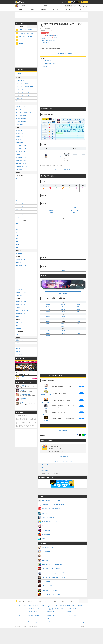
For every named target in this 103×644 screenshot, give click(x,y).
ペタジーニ (48, 326)
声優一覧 (18, 352)
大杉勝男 (63, 326)
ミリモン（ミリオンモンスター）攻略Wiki (56, 623)
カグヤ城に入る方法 (20, 155)
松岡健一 (63, 307)
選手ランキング (69, 9)
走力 (17, 239)
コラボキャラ (56, 37)
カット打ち (75, 208)
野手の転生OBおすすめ (21, 119)
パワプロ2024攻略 (45, 464)
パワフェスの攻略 (20, 131)
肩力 (17, 242)
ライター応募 (83, 601)
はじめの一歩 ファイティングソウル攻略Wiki (75, 623)
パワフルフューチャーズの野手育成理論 (24, 86)
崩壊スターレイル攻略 (33, 611)
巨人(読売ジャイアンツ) (21, 259)
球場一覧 (18, 349)
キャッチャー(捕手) (20, 203)
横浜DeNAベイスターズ (21, 265)
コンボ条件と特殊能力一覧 (22, 166)
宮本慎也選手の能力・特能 (49, 64)
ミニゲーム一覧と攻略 (21, 152)
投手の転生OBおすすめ (21, 122)
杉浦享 (78, 333)
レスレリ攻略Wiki (51, 615)
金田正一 (48, 305)
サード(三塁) (19, 212)
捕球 (17, 248)
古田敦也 (48, 317)
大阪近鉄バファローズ (21, 328)
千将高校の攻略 (19, 98)
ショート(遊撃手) (20, 215)
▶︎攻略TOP (19, 74)
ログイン (84, 2)
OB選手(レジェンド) (20, 334)
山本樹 (78, 305)
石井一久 (63, 312)
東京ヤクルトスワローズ (21, 293)
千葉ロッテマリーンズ (21, 307)
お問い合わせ (57, 601)
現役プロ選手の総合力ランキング (49, 41)
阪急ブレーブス (19, 325)
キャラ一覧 (18, 140)
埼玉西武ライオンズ (20, 316)
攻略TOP (21, 9)
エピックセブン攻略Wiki (71, 615)
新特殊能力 (18, 343)
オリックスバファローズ (21, 304)
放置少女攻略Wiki (32, 617)
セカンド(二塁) (19, 209)
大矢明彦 (63, 317)
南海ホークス (19, 322)
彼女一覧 (56, 35)
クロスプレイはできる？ (21, 355)
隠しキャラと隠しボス (21, 134)
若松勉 (63, 333)
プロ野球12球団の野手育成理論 (23, 92)
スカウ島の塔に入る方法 (21, 157)
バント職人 (52, 210)
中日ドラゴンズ (19, 290)
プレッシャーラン (75, 210)
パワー (17, 236)
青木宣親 (48, 333)
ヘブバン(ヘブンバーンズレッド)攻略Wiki (75, 617)
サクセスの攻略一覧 (20, 80)
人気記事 (21, 27)
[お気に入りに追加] (69, 6)
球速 (17, 224)
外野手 (17, 218)
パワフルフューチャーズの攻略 (25, 30)
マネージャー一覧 (20, 143)
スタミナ (18, 230)
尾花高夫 (48, 307)
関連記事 (45, 66)
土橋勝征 (63, 324)
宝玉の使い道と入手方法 (21, 163)
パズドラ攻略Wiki (51, 611)
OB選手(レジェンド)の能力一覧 (25, 37)
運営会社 (63, 601)
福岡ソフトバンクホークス (22, 302)
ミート (17, 233)
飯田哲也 (63, 331)
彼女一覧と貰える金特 (21, 101)
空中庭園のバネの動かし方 (22, 160)
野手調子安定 (63, 270)
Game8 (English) (70, 601)
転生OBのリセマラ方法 (21, 116)
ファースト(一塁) (20, 206)
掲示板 (32, 27)
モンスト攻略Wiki (70, 611)
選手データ (82, 9)
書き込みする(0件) (63, 431)
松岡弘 (78, 312)
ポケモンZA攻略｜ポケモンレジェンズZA (36, 605)
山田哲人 (78, 324)
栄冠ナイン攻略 (45, 39)
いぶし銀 (52, 208)
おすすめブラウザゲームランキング (27, 409)
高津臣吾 (63, 305)
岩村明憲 (78, 321)
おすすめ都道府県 (20, 125)
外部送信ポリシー (48, 601)
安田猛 (78, 309)
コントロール (19, 227)
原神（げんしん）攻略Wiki (33, 615)
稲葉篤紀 (48, 336)
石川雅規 (63, 309)
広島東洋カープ (19, 296)
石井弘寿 (78, 307)
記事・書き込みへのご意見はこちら (63, 462)
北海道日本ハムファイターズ (22, 313)
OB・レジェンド (57, 157)
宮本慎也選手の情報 (48, 61)
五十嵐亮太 (48, 309)
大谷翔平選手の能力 (46, 42)
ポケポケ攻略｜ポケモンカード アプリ (74, 608)
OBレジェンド (45, 470)
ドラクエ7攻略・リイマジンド (34, 608)
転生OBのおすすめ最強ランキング (23, 113)
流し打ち (52, 215)
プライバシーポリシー (38, 601)
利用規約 (30, 601)
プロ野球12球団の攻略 (21, 89)
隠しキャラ (50, 37)
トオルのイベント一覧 (24, 40)
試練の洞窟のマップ (20, 169)
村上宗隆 (48, 324)
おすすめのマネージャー (21, 149)
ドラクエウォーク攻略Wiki (33, 613)
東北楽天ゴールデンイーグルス (23, 310)
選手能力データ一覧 (20, 254)
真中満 (48, 331)
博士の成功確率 (50, 35)
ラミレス (78, 331)
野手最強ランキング (23, 43)
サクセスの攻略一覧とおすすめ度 (26, 33)
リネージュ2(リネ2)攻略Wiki (34, 623)
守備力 (17, 245)
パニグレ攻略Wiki (70, 620)
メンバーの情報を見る (63, 456)
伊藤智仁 (48, 312)
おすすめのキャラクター (21, 146)
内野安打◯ (52, 213)
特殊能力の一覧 (19, 340)
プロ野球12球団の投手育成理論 (23, 95)
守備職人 (75, 213)
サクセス (32, 9)
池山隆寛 (48, 321)
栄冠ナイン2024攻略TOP (21, 107)
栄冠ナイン (44, 9)
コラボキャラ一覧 (20, 137)
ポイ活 (64, 2)
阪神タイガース (19, 262)
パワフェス (56, 9)
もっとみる (34, 47)
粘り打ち (75, 215)
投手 (17, 178)
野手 (17, 200)
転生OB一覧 (19, 110)
